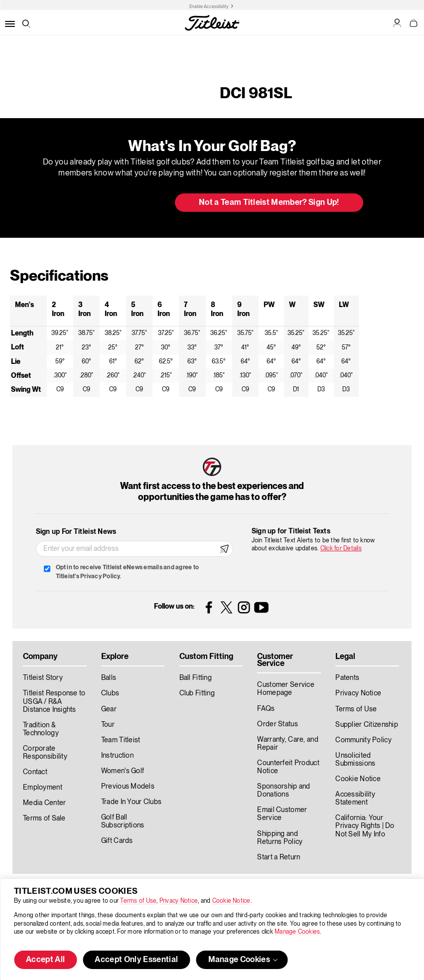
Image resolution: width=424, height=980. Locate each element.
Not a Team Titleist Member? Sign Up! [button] (269, 203)
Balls (109, 678)
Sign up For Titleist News (76, 532)
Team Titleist (121, 740)
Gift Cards (117, 841)
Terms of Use (138, 901)
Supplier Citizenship (367, 725)
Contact (35, 772)
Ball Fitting (196, 678)
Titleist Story (43, 678)
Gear (109, 709)
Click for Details (341, 549)
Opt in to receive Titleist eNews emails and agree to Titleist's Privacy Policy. (127, 572)
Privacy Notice (179, 901)
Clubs (110, 693)
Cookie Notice (231, 901)
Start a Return (279, 857)
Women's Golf (123, 771)
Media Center (44, 803)
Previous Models (128, 787)
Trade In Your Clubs (131, 802)
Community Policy (363, 740)
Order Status (277, 724)
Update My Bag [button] (114, 203)
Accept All (45, 960)
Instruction (117, 756)
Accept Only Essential (136, 960)
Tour (108, 725)
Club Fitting (197, 693)
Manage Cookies (297, 932)
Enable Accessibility (209, 6)
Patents (347, 678)
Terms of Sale (44, 818)
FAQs (266, 709)
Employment (43, 788)
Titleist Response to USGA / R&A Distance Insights (54, 701)
